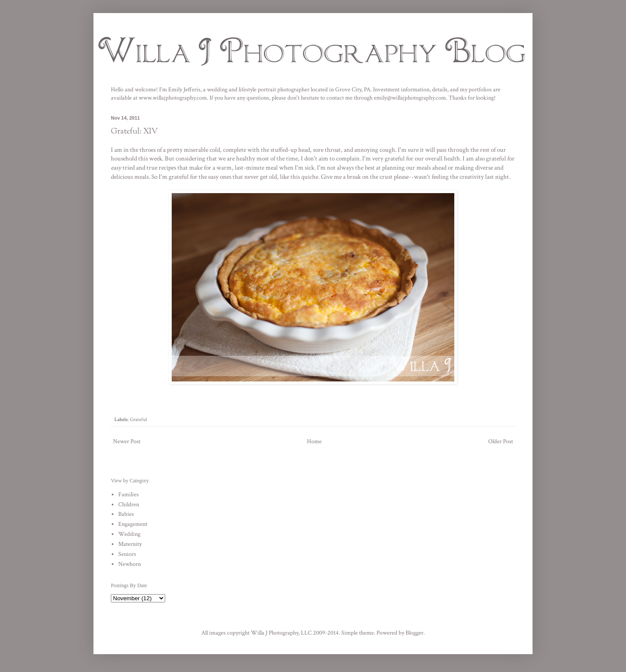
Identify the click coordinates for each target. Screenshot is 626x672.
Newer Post (127, 441)
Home (314, 441)
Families (128, 495)
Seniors (127, 554)
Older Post (501, 441)
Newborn (130, 564)
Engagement (133, 524)
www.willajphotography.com (173, 98)
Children (129, 505)
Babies (126, 514)
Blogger (415, 633)
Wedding (129, 534)
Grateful (138, 419)
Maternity (130, 544)
